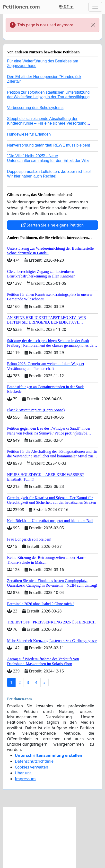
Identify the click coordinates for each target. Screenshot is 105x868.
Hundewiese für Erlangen (29, 134)
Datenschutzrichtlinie (34, 761)
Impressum (25, 779)
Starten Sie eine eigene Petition (53, 225)
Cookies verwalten (31, 767)
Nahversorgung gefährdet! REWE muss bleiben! (49, 145)
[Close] (93, 25)
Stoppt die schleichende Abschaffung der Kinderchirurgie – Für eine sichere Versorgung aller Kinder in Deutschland (47, 123)
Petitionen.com (21, 7)
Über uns (23, 773)
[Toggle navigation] (95, 7)
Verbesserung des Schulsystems (35, 108)
